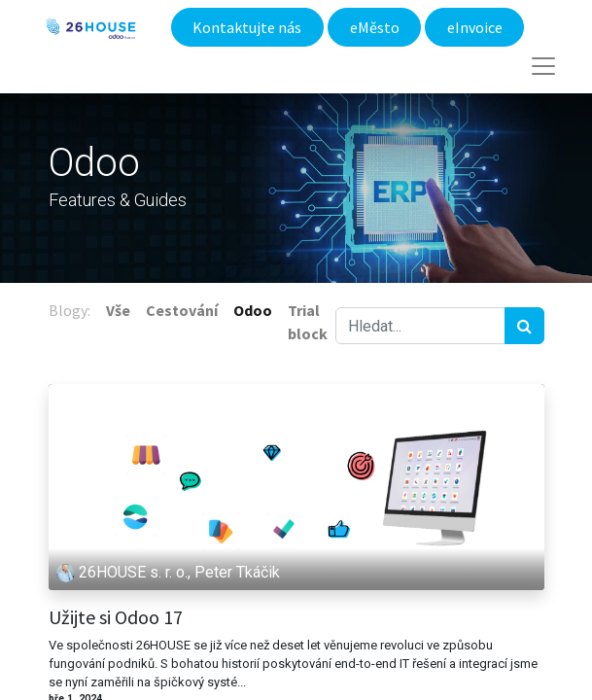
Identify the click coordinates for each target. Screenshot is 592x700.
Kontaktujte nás (247, 27)
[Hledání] (524, 326)
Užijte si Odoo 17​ (116, 617)
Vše (118, 310)
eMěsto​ (375, 27)
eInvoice (475, 27)
